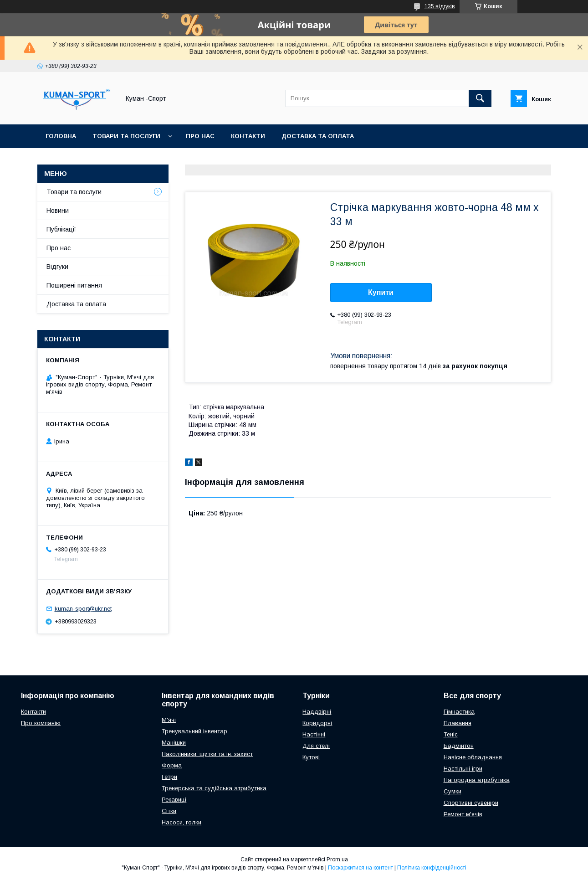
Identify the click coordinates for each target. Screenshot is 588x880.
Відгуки (57, 267)
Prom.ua (337, 859)
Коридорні (317, 723)
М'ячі (169, 720)
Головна (61, 136)
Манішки (174, 743)
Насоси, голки (182, 822)
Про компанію (41, 723)
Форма (172, 765)
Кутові (311, 757)
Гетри (169, 777)
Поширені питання (74, 285)
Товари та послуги (126, 136)
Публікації (61, 229)
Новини (58, 211)
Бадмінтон (459, 746)
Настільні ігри (463, 769)
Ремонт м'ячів (463, 814)
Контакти (248, 136)
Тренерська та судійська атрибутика (214, 788)
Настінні (314, 734)
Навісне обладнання (473, 757)
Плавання (458, 723)
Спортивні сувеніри (471, 803)
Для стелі (316, 746)
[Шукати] (480, 98)
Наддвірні (317, 712)
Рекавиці (174, 800)
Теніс (451, 734)
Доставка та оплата (318, 136)
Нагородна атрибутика (477, 780)
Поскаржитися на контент (360, 868)
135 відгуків (440, 6)
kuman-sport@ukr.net (83, 609)
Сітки (169, 811)
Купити (381, 292)
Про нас (200, 136)
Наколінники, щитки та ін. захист (207, 754)
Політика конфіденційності (432, 868)
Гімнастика (459, 712)
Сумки (453, 791)
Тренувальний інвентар (194, 731)
